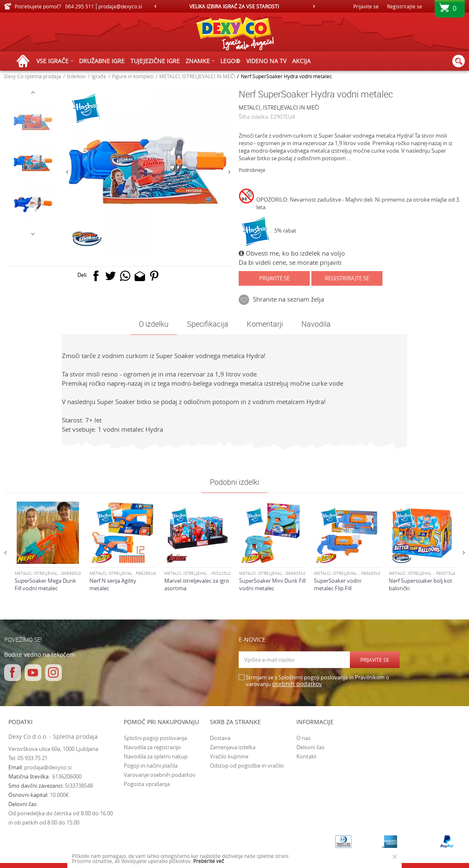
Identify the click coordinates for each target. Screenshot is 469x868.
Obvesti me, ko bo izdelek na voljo (292, 253)
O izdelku (154, 324)
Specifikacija (208, 324)
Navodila (316, 324)
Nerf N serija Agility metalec (113, 584)
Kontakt (306, 756)
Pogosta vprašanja (147, 784)
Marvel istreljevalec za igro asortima (197, 584)
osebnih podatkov (297, 684)
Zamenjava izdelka (233, 747)
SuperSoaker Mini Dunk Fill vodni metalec (272, 584)
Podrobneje (252, 170)
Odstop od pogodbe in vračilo (247, 766)
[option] (234, 6)
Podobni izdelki (234, 482)
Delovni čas (310, 747)
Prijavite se (274, 278)
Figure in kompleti (133, 76)
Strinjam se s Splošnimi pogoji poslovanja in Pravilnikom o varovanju (317, 681)
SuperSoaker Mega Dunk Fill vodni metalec (45, 584)
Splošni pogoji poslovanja (155, 738)
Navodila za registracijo (152, 747)
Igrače (99, 76)
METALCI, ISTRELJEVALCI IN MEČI (197, 76)
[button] (459, 61)
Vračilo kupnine (229, 756)
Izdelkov (76, 76)
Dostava (220, 738)
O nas (303, 738)
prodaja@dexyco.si (48, 767)
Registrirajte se (405, 6)
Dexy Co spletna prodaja (33, 76)
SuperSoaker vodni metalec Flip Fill (338, 584)
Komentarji (265, 324)
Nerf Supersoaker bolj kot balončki (421, 584)
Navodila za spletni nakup (156, 756)
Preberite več (209, 861)
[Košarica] (450, 11)
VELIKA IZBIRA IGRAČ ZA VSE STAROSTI (234, 6)
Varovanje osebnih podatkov (160, 775)
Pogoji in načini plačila (151, 766)
